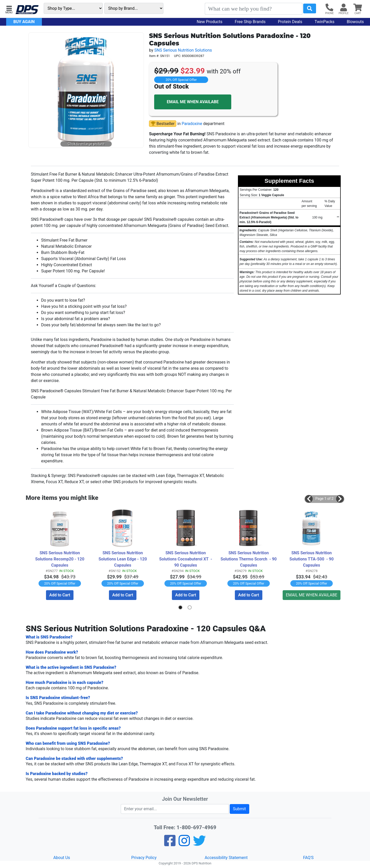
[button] (9, 9)
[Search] (254, 9)
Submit (239, 809)
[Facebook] (170, 844)
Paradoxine (192, 124)
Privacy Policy (144, 857)
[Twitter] (199, 844)
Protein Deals (290, 22)
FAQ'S (308, 857)
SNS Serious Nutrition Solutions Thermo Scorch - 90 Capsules (249, 559)
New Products (210, 22)
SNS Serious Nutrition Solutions (183, 50)
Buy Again (24, 22)
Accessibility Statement (226, 857)
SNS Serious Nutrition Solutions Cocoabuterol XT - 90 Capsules (186, 559)
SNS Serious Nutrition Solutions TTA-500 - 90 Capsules (312, 559)
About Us (62, 857)
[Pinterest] (184, 844)
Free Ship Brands (250, 22)
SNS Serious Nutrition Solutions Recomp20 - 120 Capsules (60, 559)
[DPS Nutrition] (27, 10)
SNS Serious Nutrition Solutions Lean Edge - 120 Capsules (123, 559)
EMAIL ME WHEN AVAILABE (193, 102)
